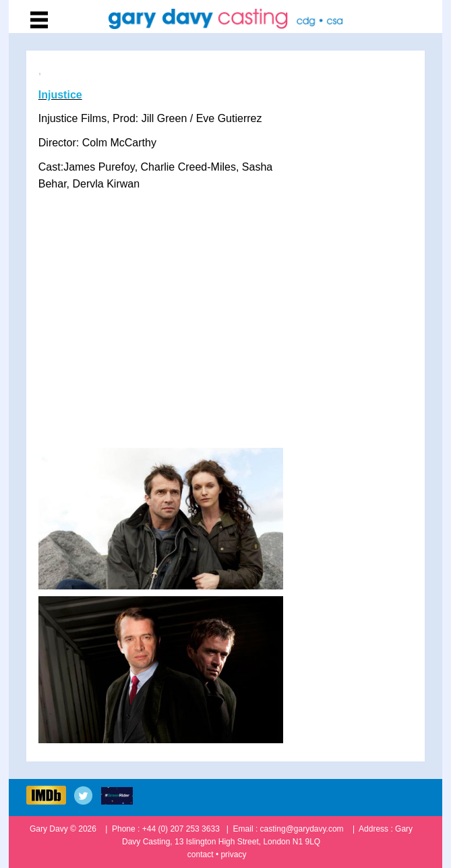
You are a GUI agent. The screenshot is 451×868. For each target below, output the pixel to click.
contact (201, 855)
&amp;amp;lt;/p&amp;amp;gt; (227, 329)
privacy (233, 855)
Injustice (60, 95)
